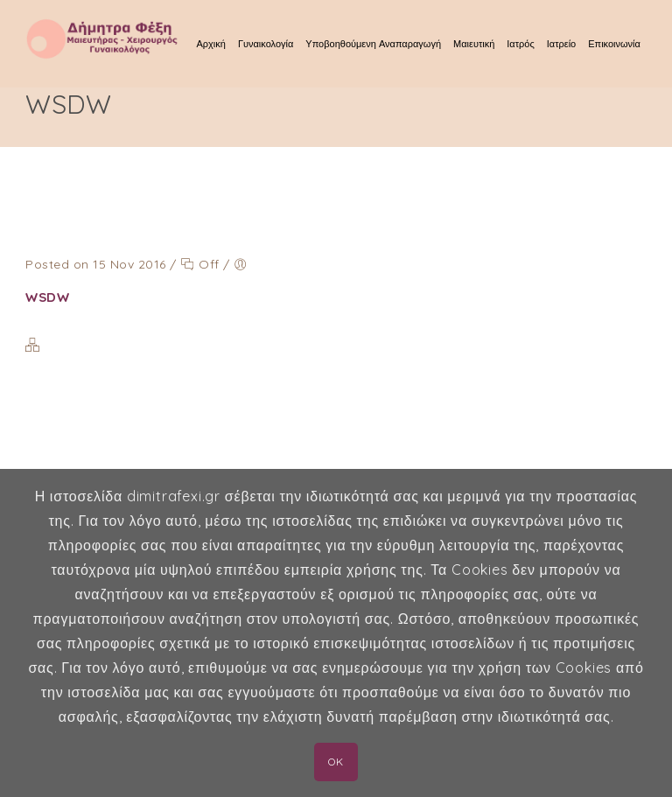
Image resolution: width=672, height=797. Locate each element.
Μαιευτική (474, 44)
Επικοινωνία (614, 44)
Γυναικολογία (266, 44)
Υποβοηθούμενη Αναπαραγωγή (373, 44)
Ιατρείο (561, 44)
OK (336, 762)
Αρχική (211, 44)
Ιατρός (520, 44)
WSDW (47, 297)
